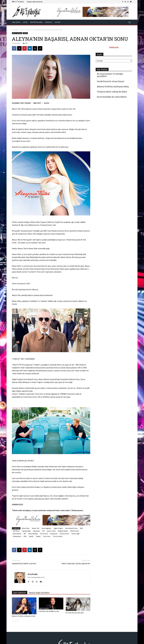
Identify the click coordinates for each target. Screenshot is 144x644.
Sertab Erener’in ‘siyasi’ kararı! (111, 81)
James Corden (51, 531)
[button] (129, 22)
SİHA (25, 536)
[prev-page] (13, 621)
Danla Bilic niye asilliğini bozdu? (49, 611)
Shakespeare (17, 536)
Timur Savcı (47, 536)
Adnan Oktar (26, 528)
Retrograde (54, 534)
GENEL (25, 33)
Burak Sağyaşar (46, 528)
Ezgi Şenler (37, 531)
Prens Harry (44, 534)
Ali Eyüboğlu (33, 574)
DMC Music (16, 531)
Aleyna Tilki (36, 528)
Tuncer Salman (58, 536)
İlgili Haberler (20, 593)
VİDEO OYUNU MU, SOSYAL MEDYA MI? (76, 564)
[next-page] (17, 621)
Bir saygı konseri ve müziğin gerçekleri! (110, 75)
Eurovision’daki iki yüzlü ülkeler (112, 97)
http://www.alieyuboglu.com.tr (36, 577)
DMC (81, 528)
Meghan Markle (63, 531)
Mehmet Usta (75, 531)
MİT (25, 534)
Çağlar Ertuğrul (58, 528)
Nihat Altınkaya (33, 534)
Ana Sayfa (15, 30)
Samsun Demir (64, 534)
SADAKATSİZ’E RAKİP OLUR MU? (24, 564)
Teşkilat (38, 536)
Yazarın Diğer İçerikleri (39, 593)
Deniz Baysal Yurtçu (71, 528)
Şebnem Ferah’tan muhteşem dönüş (24, 616)
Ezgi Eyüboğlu (26, 531)
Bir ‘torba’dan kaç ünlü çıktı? (75, 613)
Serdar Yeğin (76, 534)
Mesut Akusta (17, 534)
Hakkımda (114, 47)
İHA (43, 531)
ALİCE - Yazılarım (25, 30)
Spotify (31, 536)
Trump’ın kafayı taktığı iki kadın (112, 92)
